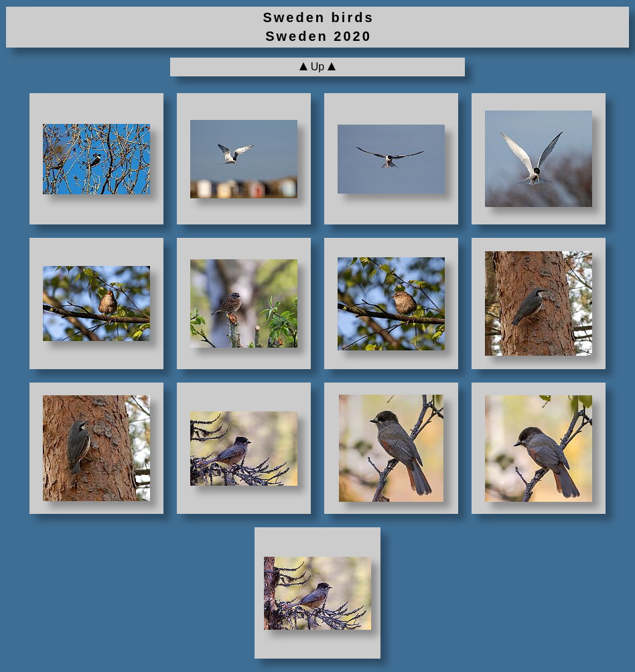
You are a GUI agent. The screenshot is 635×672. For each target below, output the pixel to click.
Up (317, 67)
